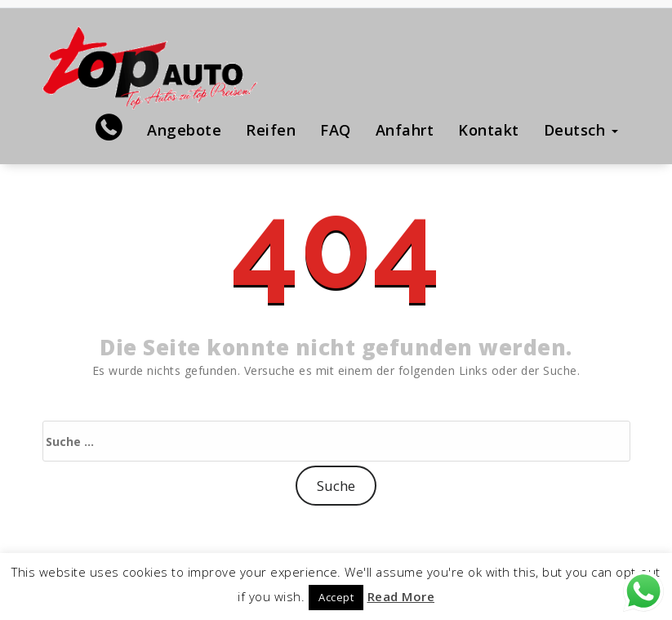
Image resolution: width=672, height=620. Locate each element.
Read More (401, 596)
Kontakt (489, 130)
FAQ (336, 130)
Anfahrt (405, 130)
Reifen (271, 130)
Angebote (184, 130)
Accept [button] (336, 597)
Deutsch (581, 130)
